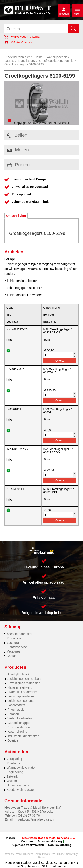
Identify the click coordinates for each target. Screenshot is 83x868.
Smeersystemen (18, 727)
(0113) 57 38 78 (29, 815)
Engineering (15, 772)
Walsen (12, 781)
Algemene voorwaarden (28, 845)
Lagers (9, 61)
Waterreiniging (17, 732)
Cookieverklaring (60, 845)
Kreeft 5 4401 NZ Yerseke (36, 812)
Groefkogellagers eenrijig (56, 61)
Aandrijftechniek (58, 57)
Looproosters (16, 705)
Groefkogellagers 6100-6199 (24, 64)
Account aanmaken (20, 634)
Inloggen (64, 14)
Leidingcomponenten (22, 701)
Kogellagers (27, 61)
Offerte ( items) (18, 42)
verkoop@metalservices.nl (36, 819)
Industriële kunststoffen (23, 736)
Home (38, 57)
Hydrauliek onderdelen (23, 692)
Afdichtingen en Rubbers (24, 679)
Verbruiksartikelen (20, 718)
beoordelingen (56, 866)
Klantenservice (17, 647)
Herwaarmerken (18, 785)
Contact (12, 656)
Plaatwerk (13, 763)
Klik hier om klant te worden (23, 295)
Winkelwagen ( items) (22, 37)
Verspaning (14, 759)
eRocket (41, 857)
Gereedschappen (19, 723)
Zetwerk (12, 776)
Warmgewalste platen (21, 768)
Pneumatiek (15, 710)
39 (44, 866)
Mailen (18, 150)
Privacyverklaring (50, 841)
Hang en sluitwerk (20, 687)
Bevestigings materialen (24, 683)
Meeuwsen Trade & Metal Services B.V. (49, 838)
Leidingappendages (21, 696)
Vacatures (14, 643)
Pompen (13, 714)
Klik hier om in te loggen (21, 281)
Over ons (27, 841)
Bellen (17, 135)
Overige (13, 740)
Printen (18, 165)
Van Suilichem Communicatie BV (36, 854)
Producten (14, 638)
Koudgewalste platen (21, 790)
